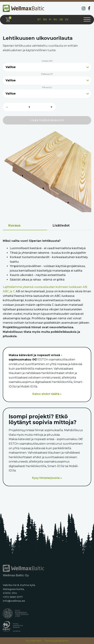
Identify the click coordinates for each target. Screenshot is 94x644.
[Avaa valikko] (87, 20)
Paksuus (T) (47, 74)
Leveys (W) (47, 61)
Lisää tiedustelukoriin (47, 120)
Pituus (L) (47, 87)
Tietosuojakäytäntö (57, 641)
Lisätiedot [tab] (61, 225)
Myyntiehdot (34, 641)
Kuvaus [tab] (14, 225)
